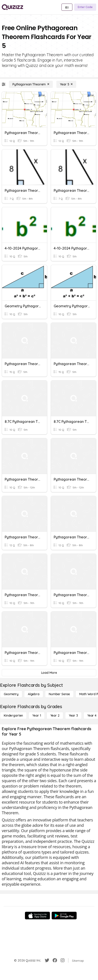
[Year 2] (55, 715)
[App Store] (37, 916)
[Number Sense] (59, 694)
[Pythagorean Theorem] (31, 84)
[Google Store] (64, 916)
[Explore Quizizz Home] (12, 7)
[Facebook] (55, 960)
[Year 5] (66, 84)
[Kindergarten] (13, 715)
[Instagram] (63, 960)
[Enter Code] (85, 7)
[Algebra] (34, 694)
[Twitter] (47, 960)
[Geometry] (11, 694)
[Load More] (49, 673)
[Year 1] (37, 715)
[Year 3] (73, 715)
